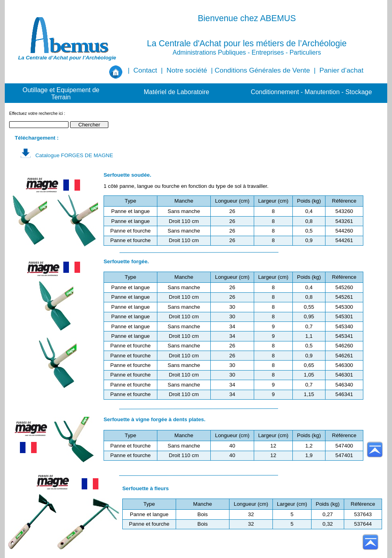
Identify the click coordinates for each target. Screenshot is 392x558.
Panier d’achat (341, 70)
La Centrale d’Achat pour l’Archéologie (67, 58)
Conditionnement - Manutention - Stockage (311, 92)
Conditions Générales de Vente (262, 70)
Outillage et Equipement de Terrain (61, 94)
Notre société (187, 70)
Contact (145, 70)
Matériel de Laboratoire (177, 92)
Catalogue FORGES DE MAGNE (74, 155)
